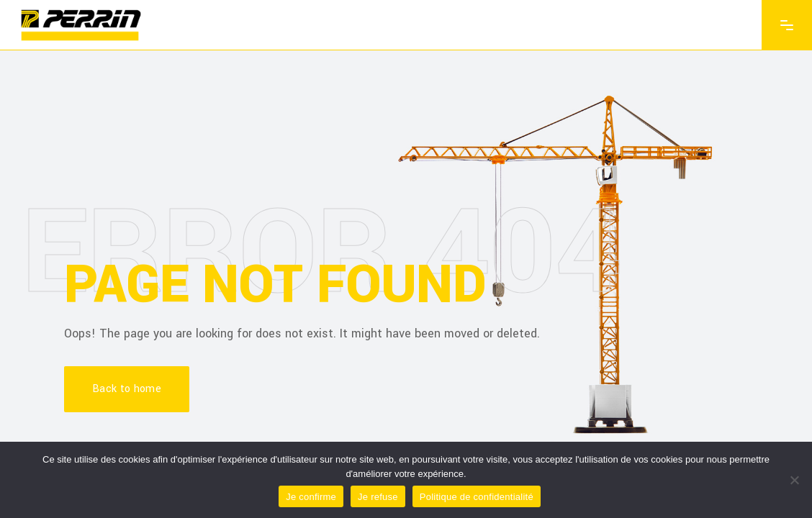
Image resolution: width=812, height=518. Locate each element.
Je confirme (311, 497)
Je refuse (378, 497)
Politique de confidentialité (477, 497)
